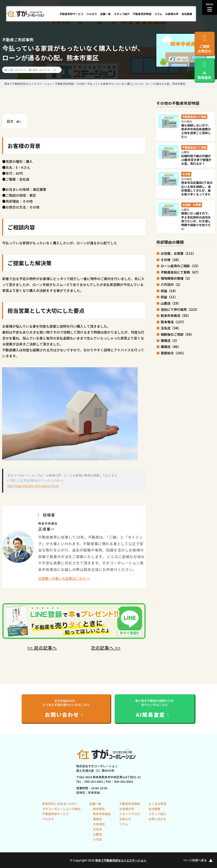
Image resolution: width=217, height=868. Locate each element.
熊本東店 (98, 809)
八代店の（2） (171, 284)
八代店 (97, 839)
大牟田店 (98, 824)
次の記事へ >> (106, 648)
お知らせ (125, 819)
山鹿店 (97, 834)
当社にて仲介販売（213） (180, 309)
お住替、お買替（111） (178, 253)
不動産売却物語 (142, 14)
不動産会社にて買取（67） (180, 272)
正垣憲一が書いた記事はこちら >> (64, 578)
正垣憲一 (47, 529)
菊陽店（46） (171, 347)
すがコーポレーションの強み (62, 809)
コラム (158, 14)
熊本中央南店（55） (176, 315)
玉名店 (97, 829)
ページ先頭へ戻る (198, 860)
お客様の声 (172, 14)
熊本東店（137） (173, 322)
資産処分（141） (173, 353)
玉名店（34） (171, 328)
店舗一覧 (105, 14)
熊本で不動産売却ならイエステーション (121, 860)
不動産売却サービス (71, 14)
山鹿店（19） (171, 303)
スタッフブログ (129, 814)
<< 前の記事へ (42, 648)
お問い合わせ (157, 819)
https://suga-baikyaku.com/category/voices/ (33, 486)
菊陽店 (97, 819)
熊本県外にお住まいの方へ (60, 804)
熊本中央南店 (101, 814)
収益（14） (169, 291)
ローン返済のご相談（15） (180, 266)
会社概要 (187, 14)
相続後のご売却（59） (177, 334)
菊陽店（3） (170, 340)
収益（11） (169, 297)
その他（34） (171, 260)
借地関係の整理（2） (176, 278)
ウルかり (92, 14)
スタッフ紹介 (122, 14)
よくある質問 (157, 804)
